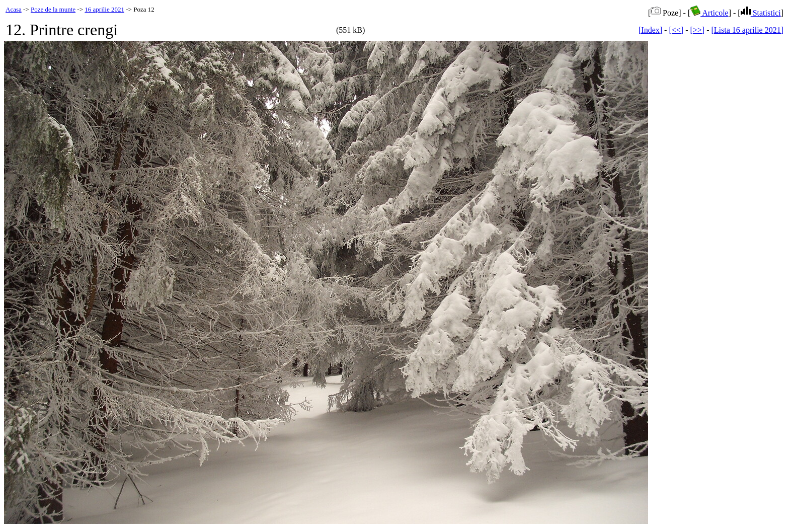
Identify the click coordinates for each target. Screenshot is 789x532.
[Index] (650, 30)
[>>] (697, 30)
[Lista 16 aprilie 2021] (747, 30)
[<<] (676, 30)
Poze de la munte (53, 9)
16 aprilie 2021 (104, 9)
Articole (709, 13)
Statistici (761, 13)
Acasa (14, 9)
